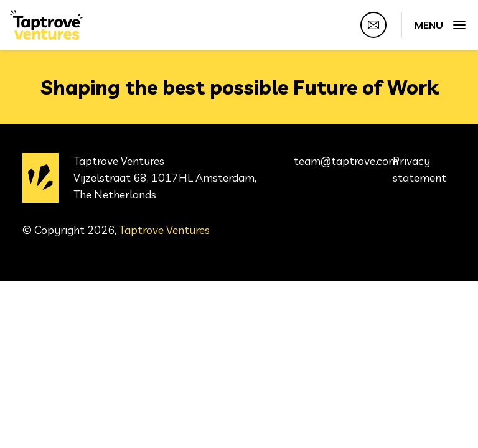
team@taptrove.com (346, 161)
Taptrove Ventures (164, 230)
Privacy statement (419, 169)
